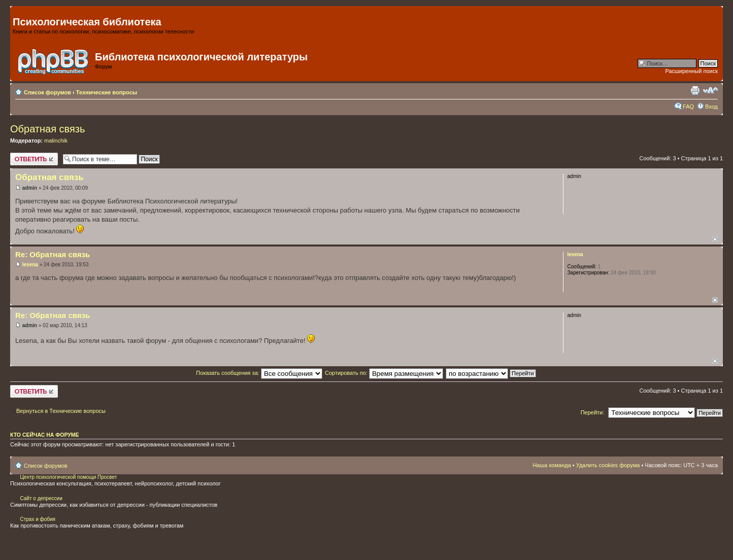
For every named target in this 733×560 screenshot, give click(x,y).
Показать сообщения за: (259, 373)
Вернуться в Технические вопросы (61, 411)
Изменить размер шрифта (710, 90)
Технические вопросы (107, 92)
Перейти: (593, 412)
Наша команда (552, 465)
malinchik (56, 141)
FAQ (688, 107)
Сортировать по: (384, 373)
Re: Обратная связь (53, 254)
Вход (711, 107)
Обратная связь (47, 129)
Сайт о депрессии (41, 498)
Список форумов (47, 92)
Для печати (695, 90)
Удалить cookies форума (608, 465)
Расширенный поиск (691, 71)
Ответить (34, 159)
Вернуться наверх (715, 239)
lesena (30, 265)
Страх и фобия (38, 519)
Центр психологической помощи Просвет (68, 477)
